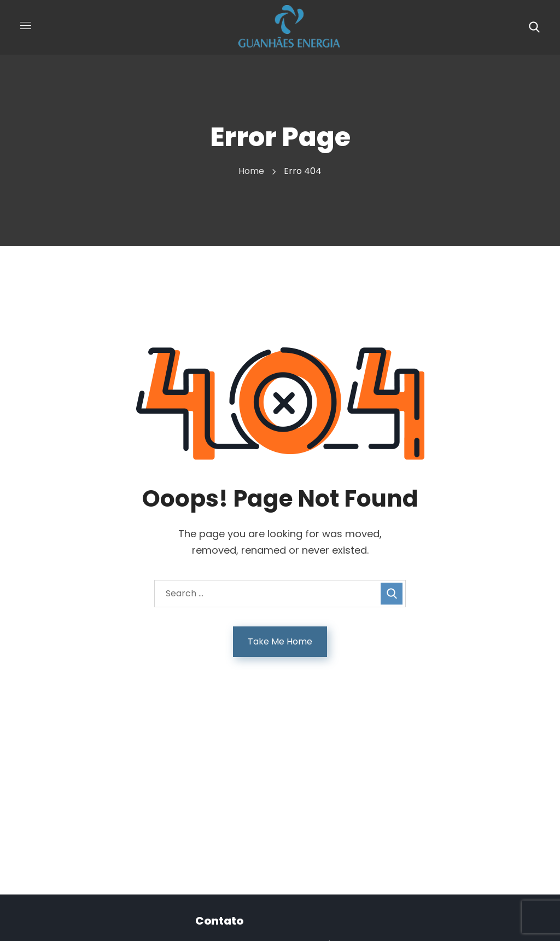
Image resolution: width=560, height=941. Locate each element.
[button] (534, 27)
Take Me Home (280, 641)
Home (251, 171)
